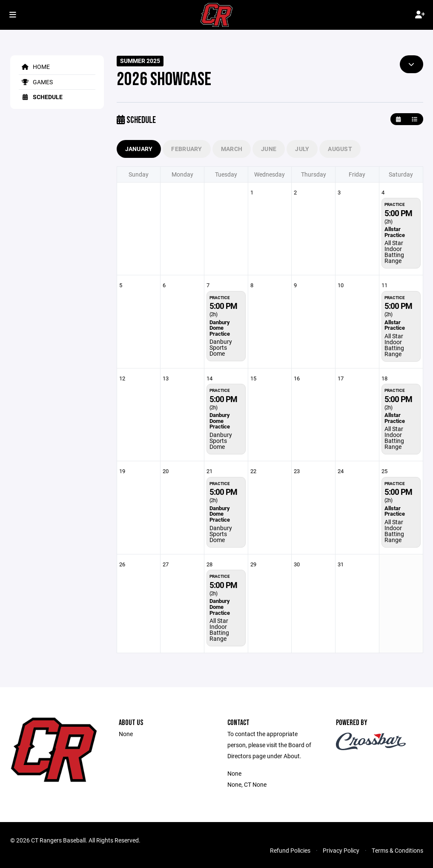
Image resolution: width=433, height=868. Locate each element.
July (302, 149)
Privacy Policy (341, 850)
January (139, 149)
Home (34, 67)
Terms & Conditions (397, 850)
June (269, 149)
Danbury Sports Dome (221, 347)
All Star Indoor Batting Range (394, 252)
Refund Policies (290, 850)
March (232, 149)
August (340, 149)
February (186, 149)
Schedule (41, 97)
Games (36, 82)
